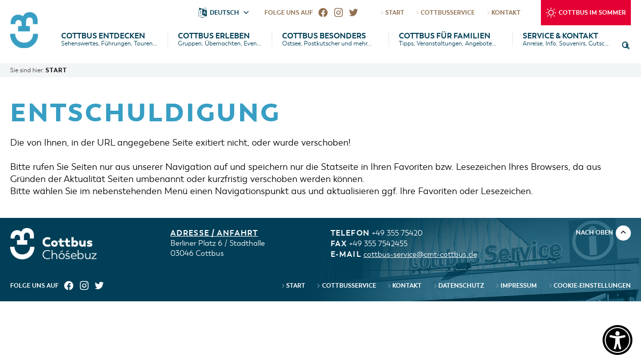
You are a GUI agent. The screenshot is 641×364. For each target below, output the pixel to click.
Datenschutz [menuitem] (458, 286)
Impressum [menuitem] (516, 286)
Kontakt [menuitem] (404, 286)
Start (392, 13)
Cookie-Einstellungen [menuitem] (589, 286)
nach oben (603, 232)
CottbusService (445, 13)
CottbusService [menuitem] (346, 286)
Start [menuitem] (292, 286)
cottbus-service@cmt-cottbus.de (420, 254)
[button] (626, 46)
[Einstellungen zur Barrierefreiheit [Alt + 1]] (614, 337)
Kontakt (503, 13)
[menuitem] (323, 13)
